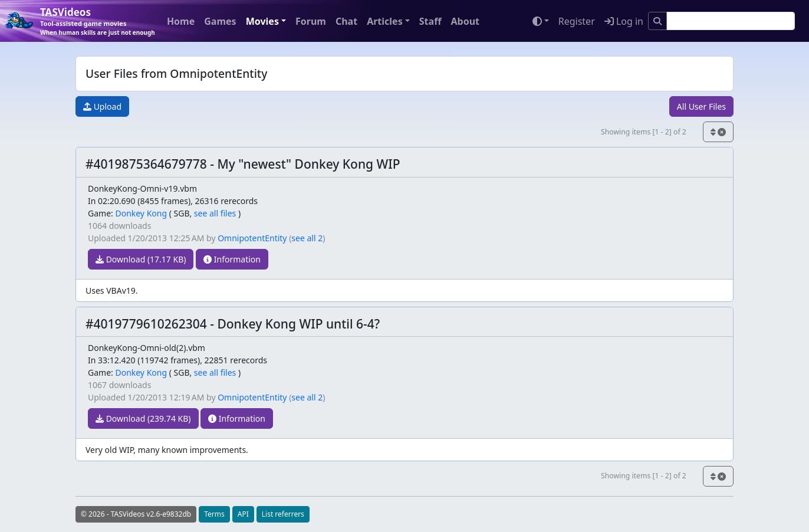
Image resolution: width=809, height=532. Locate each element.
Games (220, 21)
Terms (214, 514)
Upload (102, 106)
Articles (385, 21)
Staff (430, 21)
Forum (311, 21)
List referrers (283, 514)
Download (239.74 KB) (143, 418)
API (243, 514)
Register (577, 21)
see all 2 (307, 238)
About (465, 21)
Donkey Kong (141, 213)
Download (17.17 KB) (141, 259)
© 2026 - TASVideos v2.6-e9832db (136, 514)
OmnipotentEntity (252, 238)
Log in (624, 21)
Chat (346, 21)
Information (232, 259)
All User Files (701, 106)
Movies (262, 21)
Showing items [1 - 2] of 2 (644, 132)
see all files (215, 213)
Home (181, 21)
